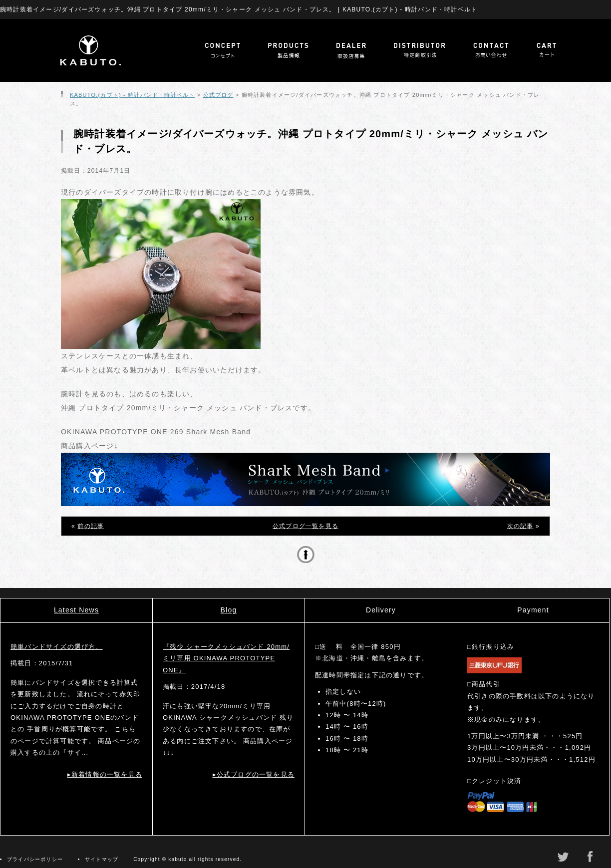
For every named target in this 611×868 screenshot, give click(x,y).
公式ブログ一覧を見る (305, 526)
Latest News (76, 610)
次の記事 (520, 526)
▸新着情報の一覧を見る (105, 774)
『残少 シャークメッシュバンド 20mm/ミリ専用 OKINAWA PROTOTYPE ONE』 (226, 658)
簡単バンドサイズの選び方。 (57, 647)
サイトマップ (102, 859)
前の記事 (91, 526)
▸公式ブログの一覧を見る (254, 774)
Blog (229, 610)
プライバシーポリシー (35, 859)
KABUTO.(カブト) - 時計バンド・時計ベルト (132, 95)
